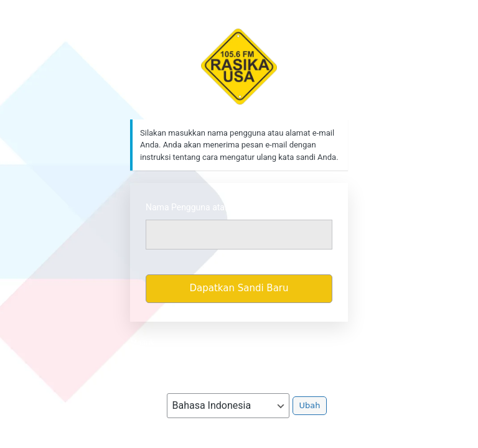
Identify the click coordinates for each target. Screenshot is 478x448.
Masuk (142, 343)
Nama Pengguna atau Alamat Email (214, 207)
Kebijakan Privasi (239, 361)
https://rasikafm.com (239, 67)
